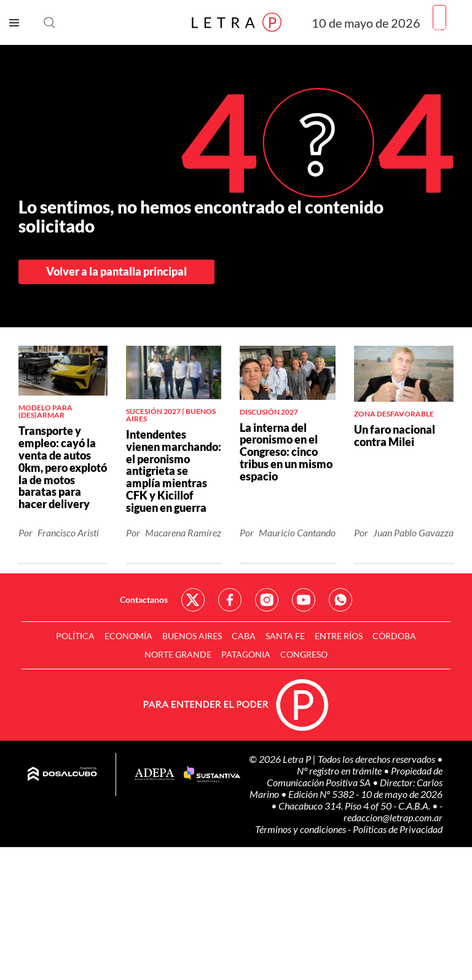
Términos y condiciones (301, 829)
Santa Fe (285, 636)
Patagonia (246, 654)
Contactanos (144, 600)
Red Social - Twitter (193, 600)
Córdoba (394, 636)
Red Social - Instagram (267, 600)
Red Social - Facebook (230, 600)
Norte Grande (178, 654)
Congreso (304, 654)
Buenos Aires (192, 636)
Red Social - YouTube (304, 600)
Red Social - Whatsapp (340, 600)
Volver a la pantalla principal (116, 271)
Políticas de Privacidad (398, 829)
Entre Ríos (339, 636)
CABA (244, 636)
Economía (128, 636)
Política (75, 636)
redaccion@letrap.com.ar (393, 817)
